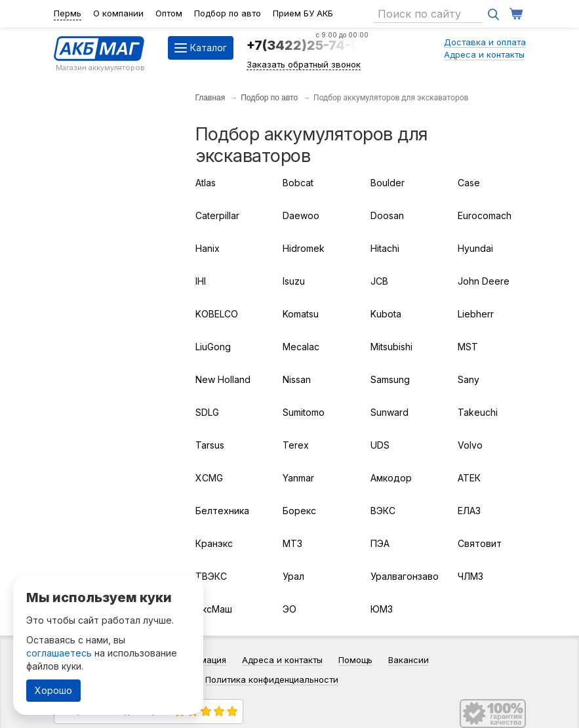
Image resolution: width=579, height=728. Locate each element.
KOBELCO (217, 314)
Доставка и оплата (485, 42)
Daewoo (301, 215)
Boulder (388, 183)
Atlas (206, 183)
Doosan (387, 215)
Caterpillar (217, 215)
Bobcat (298, 183)
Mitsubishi (391, 347)
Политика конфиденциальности (272, 679)
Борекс (299, 511)
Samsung (390, 379)
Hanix (208, 248)
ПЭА (380, 543)
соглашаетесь (59, 653)
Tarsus (210, 445)
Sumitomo (304, 412)
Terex (296, 445)
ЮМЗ (382, 609)
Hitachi (385, 248)
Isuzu (294, 281)
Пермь (68, 13)
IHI (201, 281)
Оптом (169, 13)
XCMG (209, 478)
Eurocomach (485, 215)
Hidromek (304, 248)
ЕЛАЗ (469, 511)
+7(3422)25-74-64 (308, 45)
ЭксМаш (214, 609)
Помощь (355, 660)
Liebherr (476, 314)
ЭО (289, 609)
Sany (469, 379)
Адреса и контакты (484, 54)
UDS (380, 445)
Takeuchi (478, 412)
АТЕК (469, 478)
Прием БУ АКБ (303, 13)
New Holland (223, 379)
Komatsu (301, 314)
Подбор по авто (228, 13)
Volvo (470, 445)
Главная (210, 98)
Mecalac (301, 347)
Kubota (386, 314)
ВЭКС (383, 511)
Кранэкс (214, 543)
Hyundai (475, 248)
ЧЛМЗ (470, 576)
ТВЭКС (211, 576)
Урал (293, 576)
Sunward (389, 412)
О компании (118, 13)
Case (469, 183)
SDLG (207, 412)
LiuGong (213, 347)
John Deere (484, 281)
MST (468, 347)
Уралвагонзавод (405, 576)
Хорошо (53, 690)
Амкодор (391, 478)
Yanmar (298, 478)
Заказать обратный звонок (304, 64)
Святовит (480, 543)
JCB (379, 281)
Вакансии (409, 660)
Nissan (297, 379)
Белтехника (222, 511)
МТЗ (292, 543)
